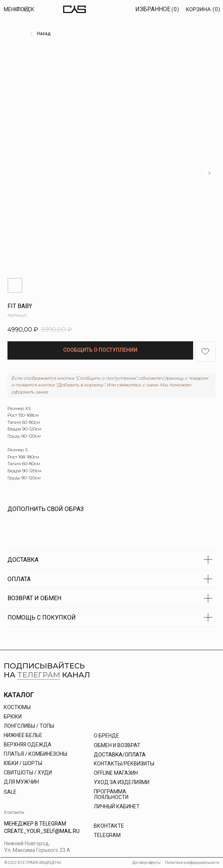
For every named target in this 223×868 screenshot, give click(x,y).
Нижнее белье (23, 735)
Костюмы (17, 707)
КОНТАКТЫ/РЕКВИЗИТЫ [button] (124, 764)
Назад (44, 34)
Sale (10, 792)
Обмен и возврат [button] (117, 745)
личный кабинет (117, 806)
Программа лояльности (111, 794)
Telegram (107, 835)
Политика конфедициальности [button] (192, 863)
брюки (13, 717)
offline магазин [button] (116, 773)
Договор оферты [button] (146, 863)
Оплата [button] (135, 755)
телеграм (39, 675)
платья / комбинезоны (35, 754)
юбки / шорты (23, 763)
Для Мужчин (21, 782)
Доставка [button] (108, 755)
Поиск (26, 9)
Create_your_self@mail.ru (42, 831)
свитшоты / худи (28, 773)
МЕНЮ (11, 9)
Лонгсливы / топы (29, 726)
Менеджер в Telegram (35, 824)
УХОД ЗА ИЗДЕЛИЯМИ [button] (122, 782)
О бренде (106, 736)
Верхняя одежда (28, 745)
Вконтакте (109, 826)
